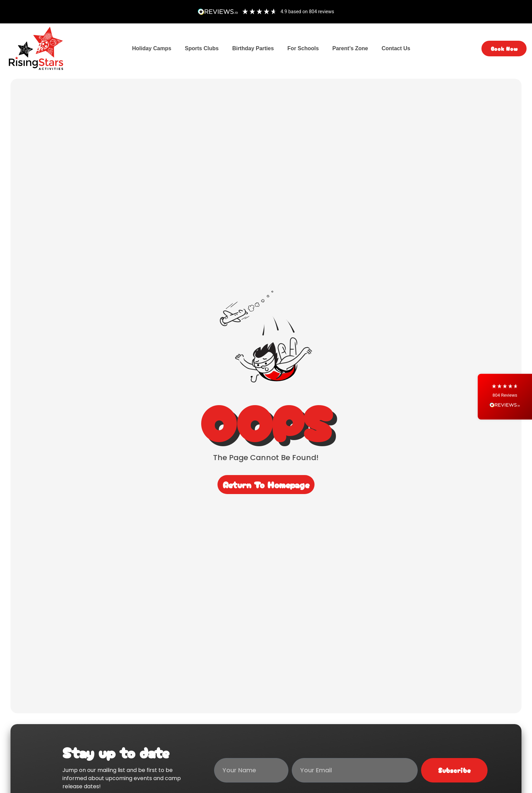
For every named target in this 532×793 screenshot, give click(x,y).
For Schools (303, 48)
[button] (505, 396)
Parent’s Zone (350, 48)
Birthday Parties (253, 48)
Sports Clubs (202, 48)
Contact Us (396, 48)
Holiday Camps (152, 48)
